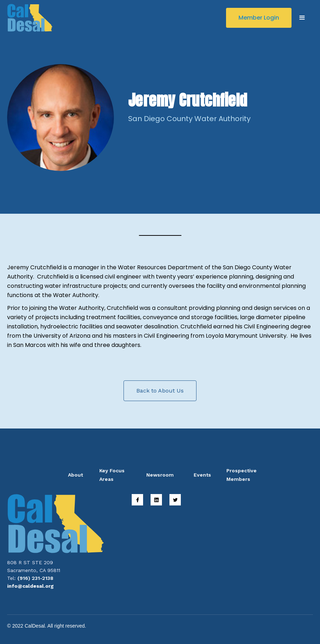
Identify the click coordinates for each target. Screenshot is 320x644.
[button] (302, 18)
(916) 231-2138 (35, 578)
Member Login (259, 18)
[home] (30, 18)
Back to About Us (160, 391)
